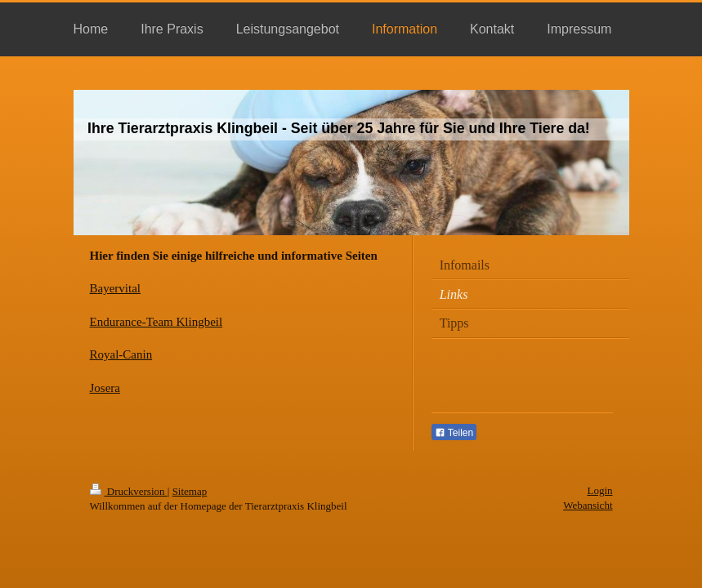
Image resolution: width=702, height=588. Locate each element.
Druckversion (129, 491)
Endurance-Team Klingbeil (156, 322)
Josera (105, 388)
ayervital (119, 288)
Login (599, 490)
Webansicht (588, 505)
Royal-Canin (121, 354)
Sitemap (190, 491)
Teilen (454, 433)
